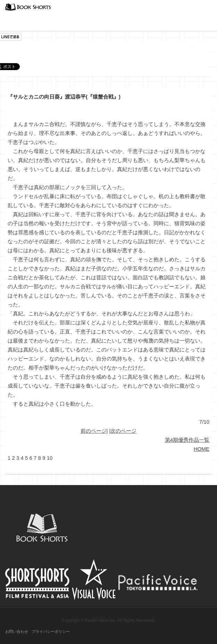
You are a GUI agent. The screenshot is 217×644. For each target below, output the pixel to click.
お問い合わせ (17, 632)
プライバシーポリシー (51, 632)
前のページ (94, 431)
